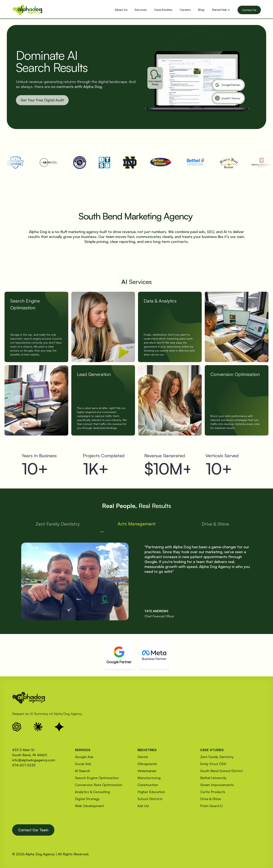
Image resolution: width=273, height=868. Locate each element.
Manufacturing (149, 778)
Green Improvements (217, 785)
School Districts (150, 799)
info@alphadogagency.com (34, 760)
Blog (201, 10)
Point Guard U (211, 806)
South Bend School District (222, 771)
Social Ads (83, 764)
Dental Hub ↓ (221, 10)
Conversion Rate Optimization (99, 785)
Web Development (89, 806)
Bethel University (213, 778)
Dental (143, 757)
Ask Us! (143, 806)
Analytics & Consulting (92, 792)
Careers (185, 10)
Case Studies (163, 10)
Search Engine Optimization (97, 778)
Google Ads (84, 757)
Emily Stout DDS (213, 764)
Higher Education (151, 792)
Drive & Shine (211, 799)
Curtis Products (213, 792)
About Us (121, 10)
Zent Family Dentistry (217, 757)
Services (141, 10)
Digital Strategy (87, 799)
